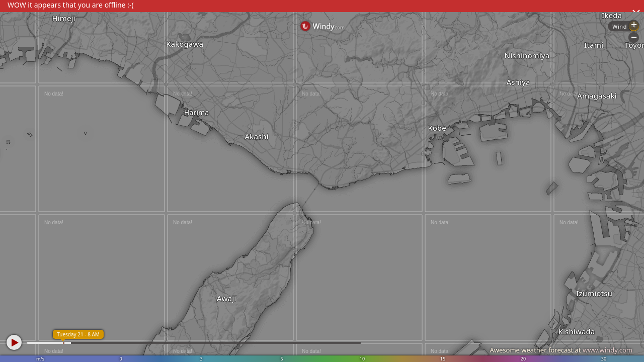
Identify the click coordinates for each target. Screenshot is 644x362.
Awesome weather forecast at (561, 350)
